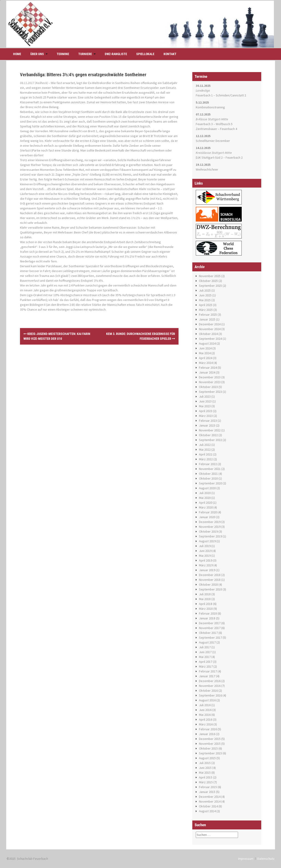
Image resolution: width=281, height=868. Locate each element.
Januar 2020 (207, 517)
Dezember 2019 (210, 522)
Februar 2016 (208, 729)
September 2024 (210, 339)
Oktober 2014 (208, 806)
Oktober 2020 (208, 478)
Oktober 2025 (208, 281)
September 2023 (210, 392)
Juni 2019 (205, 551)
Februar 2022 (208, 464)
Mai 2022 (205, 449)
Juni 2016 (205, 710)
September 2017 (210, 638)
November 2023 (210, 382)
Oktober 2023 (208, 387)
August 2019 (207, 541)
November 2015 (210, 744)
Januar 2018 (207, 618)
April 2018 (206, 604)
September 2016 (210, 695)
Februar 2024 (208, 368)
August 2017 (207, 642)
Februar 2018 (208, 613)
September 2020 (210, 483)
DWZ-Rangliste (116, 54)
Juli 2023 (205, 396)
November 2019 (210, 527)
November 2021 (210, 469)
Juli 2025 (205, 290)
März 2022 (206, 459)
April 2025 (206, 305)
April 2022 (206, 454)
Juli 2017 (205, 647)
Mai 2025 (205, 300)
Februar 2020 (208, 512)
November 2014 (210, 801)
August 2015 (207, 758)
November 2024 (210, 329)
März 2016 (206, 724)
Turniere (85, 54)
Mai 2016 (205, 715)
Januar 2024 (207, 372)
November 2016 (210, 686)
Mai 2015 (205, 772)
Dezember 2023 (210, 377)
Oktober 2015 (208, 748)
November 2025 (210, 276)
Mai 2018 (205, 599)
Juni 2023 (205, 401)
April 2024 (206, 358)
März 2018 (206, 609)
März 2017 (206, 666)
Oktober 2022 (208, 435)
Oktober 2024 (208, 334)
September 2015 (210, 753)
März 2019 (206, 565)
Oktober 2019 (208, 531)
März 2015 (206, 782)
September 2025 (210, 286)
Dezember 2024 (210, 324)
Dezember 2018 (210, 575)
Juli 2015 (205, 763)
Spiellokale (145, 54)
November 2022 (210, 430)
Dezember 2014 (210, 797)
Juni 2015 (205, 768)
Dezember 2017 (210, 623)
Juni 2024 (205, 348)
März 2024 (206, 363)
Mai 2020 (205, 498)
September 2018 (210, 589)
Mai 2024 (205, 353)
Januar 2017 (207, 676)
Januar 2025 (207, 319)
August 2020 (207, 488)
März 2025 (206, 310)
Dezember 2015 (210, 739)
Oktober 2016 (208, 691)
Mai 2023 (205, 406)
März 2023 (206, 416)
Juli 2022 (205, 445)
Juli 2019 (205, 546)
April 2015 (206, 777)
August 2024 (207, 343)
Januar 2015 (207, 792)
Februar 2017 (208, 671)
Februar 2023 (208, 421)
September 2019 (210, 536)
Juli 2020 (205, 493)
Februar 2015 (208, 787)
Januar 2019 (207, 570)
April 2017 (206, 662)
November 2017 (210, 628)
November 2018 (210, 580)
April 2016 (206, 719)
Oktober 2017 (208, 633)
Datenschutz (266, 859)
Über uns (37, 54)
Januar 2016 (207, 734)
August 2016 (207, 700)
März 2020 (206, 507)
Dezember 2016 (210, 681)
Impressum (246, 859)
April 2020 (206, 503)
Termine (63, 54)
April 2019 (206, 560)
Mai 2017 (205, 657)
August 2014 (207, 811)
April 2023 (206, 411)
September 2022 (210, 440)
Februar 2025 (208, 315)
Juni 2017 (205, 652)
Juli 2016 (205, 705)
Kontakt (170, 54)
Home (17, 54)
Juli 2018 (205, 594)
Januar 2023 (207, 425)
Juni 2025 (205, 295)
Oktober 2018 (208, 584)
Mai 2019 (205, 556)
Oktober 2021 (208, 474)
